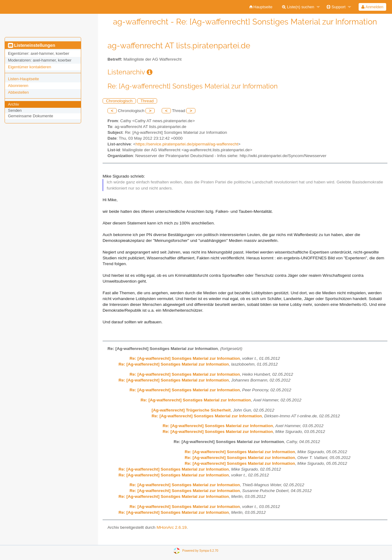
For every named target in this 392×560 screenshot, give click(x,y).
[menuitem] (261, 7)
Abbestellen (18, 92)
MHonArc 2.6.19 (171, 527)
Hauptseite (261, 7)
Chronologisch (119, 101)
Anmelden (372, 7)
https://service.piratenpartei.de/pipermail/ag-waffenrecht (187, 144)
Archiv (13, 104)
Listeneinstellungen (32, 45)
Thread (147, 101)
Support (336, 7)
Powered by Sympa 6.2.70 (200, 550)
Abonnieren (18, 86)
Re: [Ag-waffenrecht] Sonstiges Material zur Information (185, 358)
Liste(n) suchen (298, 7)
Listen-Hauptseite (23, 79)
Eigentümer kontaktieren (30, 67)
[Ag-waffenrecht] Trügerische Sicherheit (191, 410)
